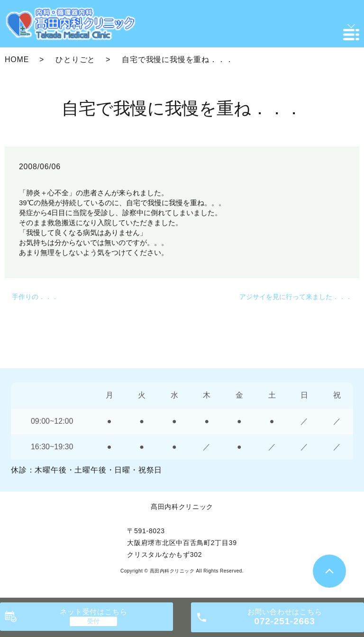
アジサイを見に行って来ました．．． (296, 297)
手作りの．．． (35, 297)
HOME (17, 59)
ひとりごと (75, 59)
